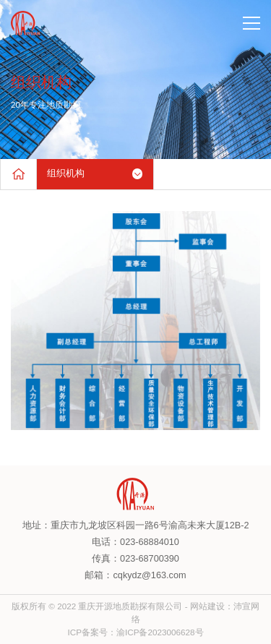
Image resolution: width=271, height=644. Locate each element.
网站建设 (207, 606)
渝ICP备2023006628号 (160, 632)
